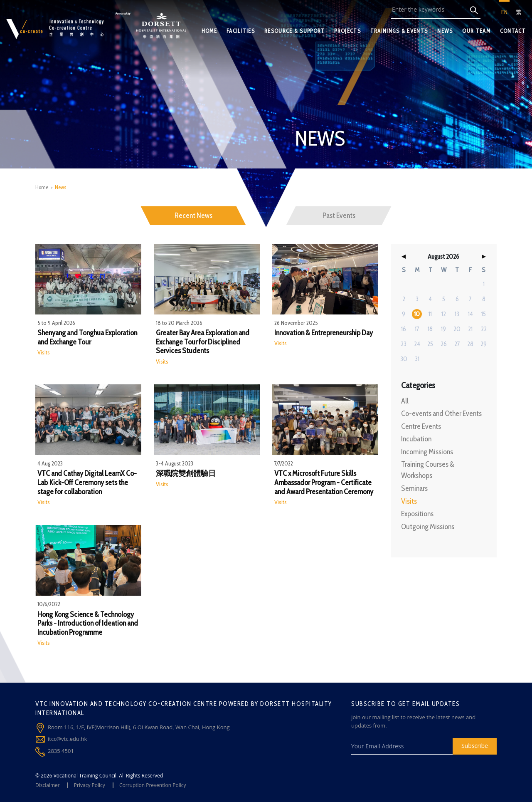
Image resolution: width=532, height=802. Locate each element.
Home (42, 187)
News (60, 187)
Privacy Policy (90, 785)
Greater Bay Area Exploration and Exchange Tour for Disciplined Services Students (203, 342)
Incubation (416, 439)
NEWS (445, 31)
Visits (44, 353)
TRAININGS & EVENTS (399, 31)
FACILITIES (241, 31)
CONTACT (513, 31)
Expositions (417, 514)
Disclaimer (48, 785)
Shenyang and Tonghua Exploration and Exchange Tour (87, 338)
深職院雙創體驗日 (186, 474)
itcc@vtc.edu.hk (67, 739)
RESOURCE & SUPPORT (294, 31)
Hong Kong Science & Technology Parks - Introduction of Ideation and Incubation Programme (88, 624)
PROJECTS (347, 31)
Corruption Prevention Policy (153, 785)
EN (504, 12)
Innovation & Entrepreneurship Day (324, 333)
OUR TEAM (476, 31)
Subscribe (475, 746)
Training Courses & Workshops (428, 470)
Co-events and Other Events (441, 413)
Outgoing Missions (428, 527)
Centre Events (421, 426)
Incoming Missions (427, 452)
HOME (209, 31)
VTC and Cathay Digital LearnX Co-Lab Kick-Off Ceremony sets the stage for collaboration (87, 483)
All (405, 401)
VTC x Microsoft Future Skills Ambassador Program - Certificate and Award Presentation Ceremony (324, 483)
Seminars (414, 488)
